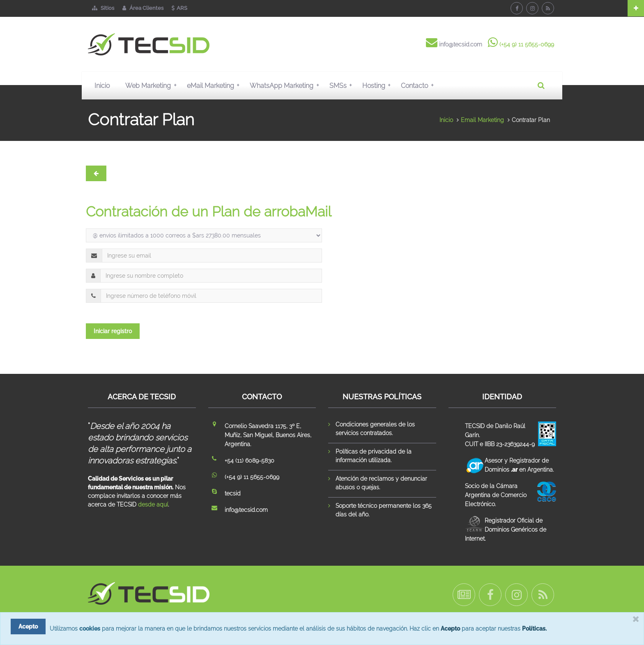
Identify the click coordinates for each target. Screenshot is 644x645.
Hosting (378, 85)
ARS (179, 8)
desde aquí (153, 504)
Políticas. (534, 629)
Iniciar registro (113, 331)
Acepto (450, 629)
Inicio (102, 86)
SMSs (343, 85)
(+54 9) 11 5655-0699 (527, 44)
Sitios (103, 8)
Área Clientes (143, 8)
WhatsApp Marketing (286, 85)
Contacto (419, 85)
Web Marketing (153, 85)
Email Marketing (482, 120)
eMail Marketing (215, 85)
